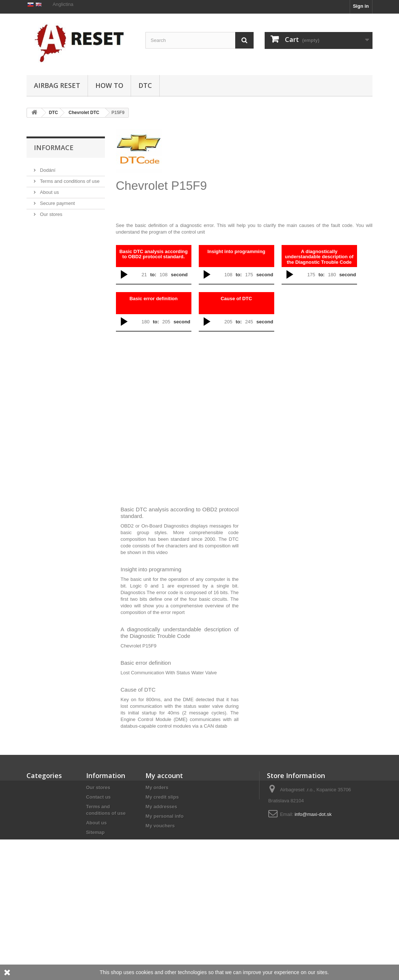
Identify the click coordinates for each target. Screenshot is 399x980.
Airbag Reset (57, 85)
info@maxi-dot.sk (313, 814)
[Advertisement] (266, 167)
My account (164, 775)
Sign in (361, 6)
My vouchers (160, 826)
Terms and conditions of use (69, 213)
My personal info (164, 816)
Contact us (98, 797)
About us (49, 224)
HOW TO (109, 85)
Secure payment (57, 235)
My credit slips (162, 797)
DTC (145, 85)
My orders (157, 787)
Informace (54, 182)
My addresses (161, 807)
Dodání (47, 202)
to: (153, 275)
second (179, 275)
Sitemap (96, 832)
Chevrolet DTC (84, 113)
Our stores (50, 246)
